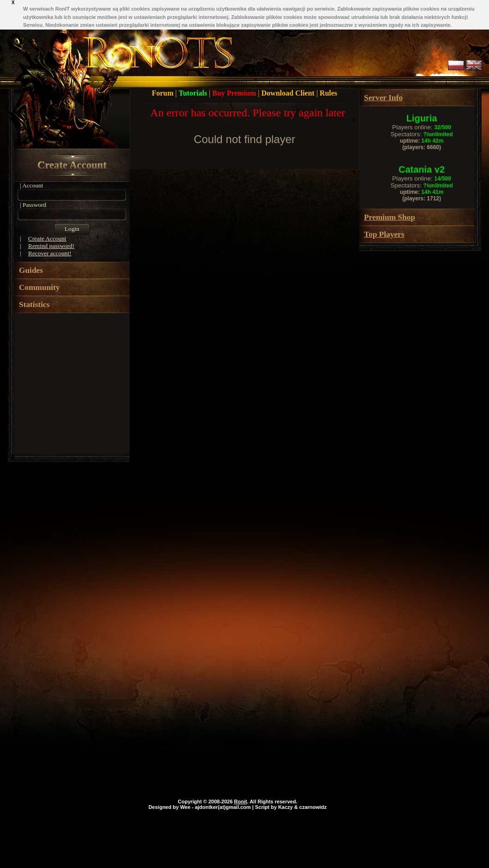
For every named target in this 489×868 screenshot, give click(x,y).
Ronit (240, 802)
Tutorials (194, 93)
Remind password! (51, 246)
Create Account (72, 165)
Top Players (384, 234)
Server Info (383, 98)
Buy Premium (235, 93)
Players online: (422, 127)
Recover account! (50, 253)
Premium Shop (390, 217)
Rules (328, 93)
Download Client (289, 93)
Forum (164, 93)
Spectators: (421, 134)
